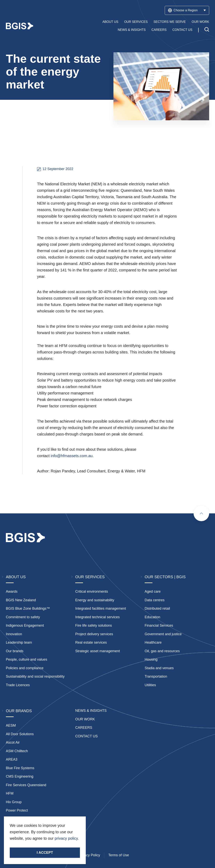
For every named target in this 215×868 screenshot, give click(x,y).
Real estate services (91, 642)
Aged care (153, 591)
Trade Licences (18, 685)
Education (152, 617)
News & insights (91, 711)
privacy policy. (67, 838)
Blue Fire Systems (20, 768)
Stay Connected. (25, 845)
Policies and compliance (25, 668)
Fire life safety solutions (94, 625)
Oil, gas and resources (162, 651)
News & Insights (132, 30)
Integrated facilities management (101, 608)
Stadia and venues (159, 668)
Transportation (156, 676)
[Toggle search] (207, 30)
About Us (110, 22)
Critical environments (92, 591)
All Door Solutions (20, 734)
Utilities (150, 685)
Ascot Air (13, 742)
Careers (159, 30)
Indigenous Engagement (25, 625)
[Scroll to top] (201, 513)
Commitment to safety (23, 617)
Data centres (155, 600)
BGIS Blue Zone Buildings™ (28, 608)
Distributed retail (157, 608)
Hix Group (14, 802)
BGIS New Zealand (21, 600)
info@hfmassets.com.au (72, 456)
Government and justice (163, 634)
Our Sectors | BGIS (165, 577)
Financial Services (159, 625)
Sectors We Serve (170, 22)
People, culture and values (27, 659)
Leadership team (19, 642)
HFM (10, 793)
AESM (11, 725)
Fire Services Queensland (26, 785)
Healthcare (153, 642)
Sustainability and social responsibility (35, 676)
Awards (12, 591)
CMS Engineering (20, 776)
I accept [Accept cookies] (45, 853)
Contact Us (182, 30)
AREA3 (12, 759)
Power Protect (17, 810)
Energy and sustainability (95, 600)
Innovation (14, 634)
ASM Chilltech (17, 751)
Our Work (200, 22)
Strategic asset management (98, 651)
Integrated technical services (97, 617)
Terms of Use (119, 855)
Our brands (15, 651)
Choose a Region (187, 10)
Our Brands (19, 711)
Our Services (136, 22)
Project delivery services (94, 634)
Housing (151, 659)
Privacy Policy (89, 855)
